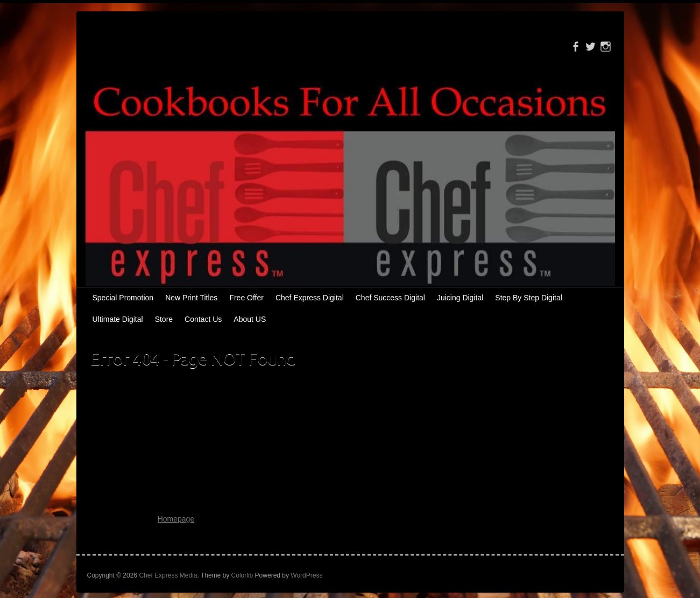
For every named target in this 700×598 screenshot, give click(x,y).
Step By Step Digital (529, 298)
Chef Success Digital (390, 298)
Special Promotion (123, 298)
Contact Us (203, 319)
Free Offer (246, 298)
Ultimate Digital (118, 319)
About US (250, 319)
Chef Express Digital (310, 298)
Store (164, 319)
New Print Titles (191, 298)
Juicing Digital (460, 298)
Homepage (176, 519)
